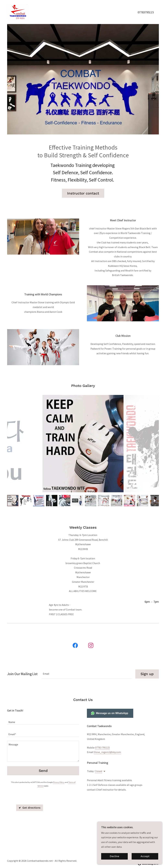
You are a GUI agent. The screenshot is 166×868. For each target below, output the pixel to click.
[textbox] (86, 664)
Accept (145, 856)
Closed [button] (98, 761)
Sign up (147, 664)
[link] (18, 12)
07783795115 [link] (146, 12)
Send (43, 760)
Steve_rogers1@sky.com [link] (107, 742)
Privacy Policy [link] (59, 772)
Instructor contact (83, 193)
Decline (114, 856)
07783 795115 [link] (102, 737)
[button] (104, 761)
